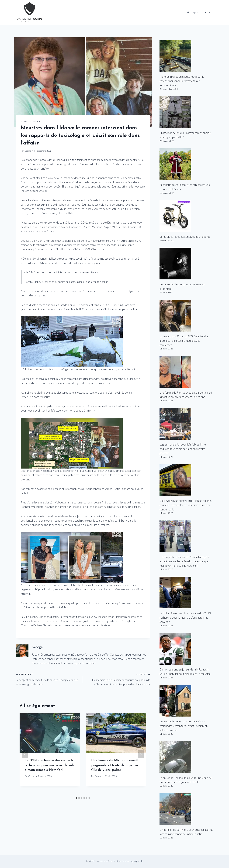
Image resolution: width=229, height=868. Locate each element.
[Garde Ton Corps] (30, 12)
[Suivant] (141, 754)
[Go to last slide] (25, 754)
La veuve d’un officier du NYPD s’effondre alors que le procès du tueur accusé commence (184, 341)
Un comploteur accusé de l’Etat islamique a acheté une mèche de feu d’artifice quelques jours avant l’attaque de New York (185, 561)
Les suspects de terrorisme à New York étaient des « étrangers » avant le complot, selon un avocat (184, 726)
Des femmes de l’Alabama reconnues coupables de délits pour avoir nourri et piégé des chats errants (118, 679)
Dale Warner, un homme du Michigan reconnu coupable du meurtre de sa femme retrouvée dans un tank (186, 505)
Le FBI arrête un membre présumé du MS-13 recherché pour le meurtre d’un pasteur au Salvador (185, 618)
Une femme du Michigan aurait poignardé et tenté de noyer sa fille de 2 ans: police (115, 765)
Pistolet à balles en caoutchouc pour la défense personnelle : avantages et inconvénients (182, 81)
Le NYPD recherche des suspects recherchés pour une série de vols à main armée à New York (49, 765)
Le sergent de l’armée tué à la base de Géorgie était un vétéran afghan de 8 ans (48, 679)
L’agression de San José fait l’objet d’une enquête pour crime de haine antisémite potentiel (183, 449)
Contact (207, 12)
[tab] (76, 798)
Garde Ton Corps (31, 122)
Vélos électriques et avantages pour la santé (185, 237)
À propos (193, 12)
